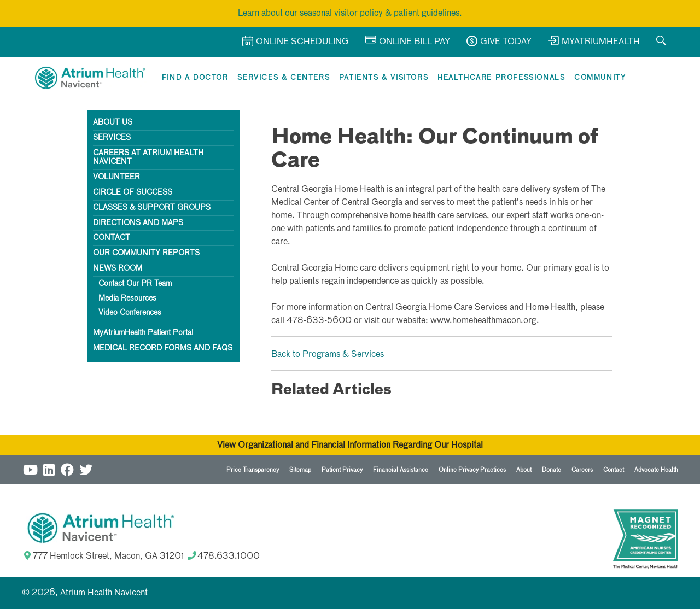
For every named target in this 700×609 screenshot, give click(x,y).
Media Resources (127, 298)
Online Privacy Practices (472, 470)
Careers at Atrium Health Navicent (148, 158)
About (524, 470)
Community (600, 78)
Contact (112, 238)
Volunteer (116, 177)
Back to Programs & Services (328, 355)
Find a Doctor (195, 78)
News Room (118, 268)
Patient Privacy (342, 470)
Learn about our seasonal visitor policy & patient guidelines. (350, 14)
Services (112, 138)
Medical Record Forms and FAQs (163, 348)
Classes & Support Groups (152, 208)
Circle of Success (133, 192)
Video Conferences (130, 313)
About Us (113, 122)
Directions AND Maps (138, 223)
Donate (552, 470)
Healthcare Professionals (501, 78)
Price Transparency (253, 470)
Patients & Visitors (384, 78)
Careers (582, 470)
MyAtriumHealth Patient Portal (143, 333)
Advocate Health (656, 470)
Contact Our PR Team (135, 284)
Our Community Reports (146, 253)
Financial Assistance (401, 470)
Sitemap (300, 470)
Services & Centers (284, 78)
